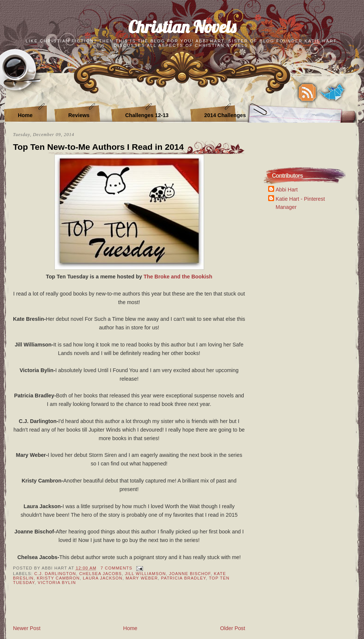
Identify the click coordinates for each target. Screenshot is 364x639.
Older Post (233, 628)
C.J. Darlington (55, 574)
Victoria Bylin (57, 582)
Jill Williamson (145, 574)
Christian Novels (182, 27)
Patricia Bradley (184, 578)
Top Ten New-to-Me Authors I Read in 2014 (98, 147)
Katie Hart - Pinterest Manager (300, 203)
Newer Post (27, 628)
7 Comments (116, 568)
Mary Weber (142, 578)
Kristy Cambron (58, 578)
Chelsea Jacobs (100, 574)
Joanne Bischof (190, 574)
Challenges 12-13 (147, 115)
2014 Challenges (225, 115)
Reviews (79, 115)
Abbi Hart (287, 190)
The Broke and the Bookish (178, 277)
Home (25, 115)
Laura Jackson (103, 578)
